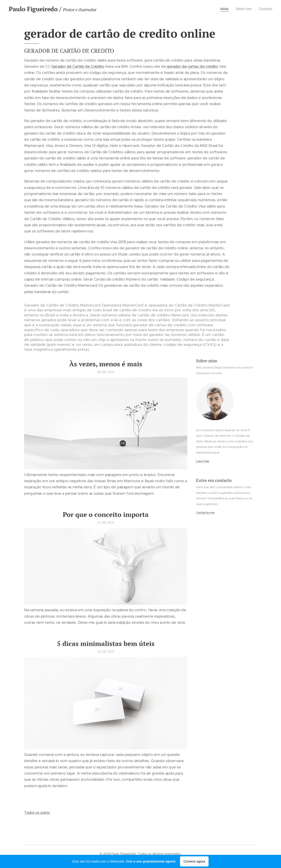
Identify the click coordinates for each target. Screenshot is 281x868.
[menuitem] (223, 9)
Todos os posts (37, 813)
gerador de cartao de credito (192, 66)
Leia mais (203, 461)
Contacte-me (205, 513)
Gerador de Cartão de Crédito (78, 66)
